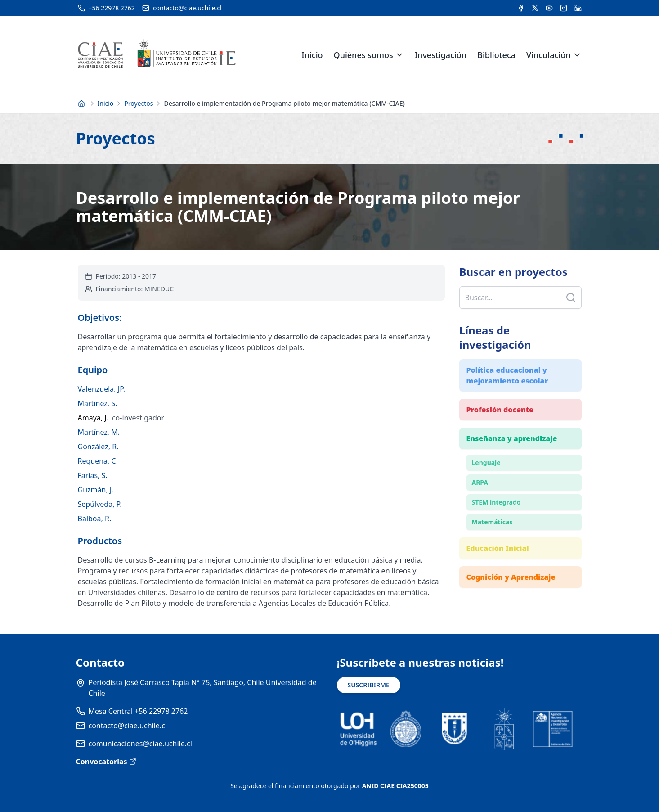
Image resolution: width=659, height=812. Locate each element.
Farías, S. (93, 475)
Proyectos (139, 103)
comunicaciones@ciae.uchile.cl (140, 744)
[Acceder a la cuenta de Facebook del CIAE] (521, 8)
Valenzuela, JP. (102, 389)
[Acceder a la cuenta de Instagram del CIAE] (564, 8)
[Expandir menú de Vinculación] (577, 55)
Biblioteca (496, 55)
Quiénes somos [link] (363, 55)
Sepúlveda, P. (100, 504)
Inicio (312, 55)
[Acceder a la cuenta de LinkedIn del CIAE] (578, 8)
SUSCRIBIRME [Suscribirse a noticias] (369, 685)
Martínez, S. (98, 403)
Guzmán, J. (96, 490)
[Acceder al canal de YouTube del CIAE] (549, 8)
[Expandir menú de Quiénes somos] (399, 55)
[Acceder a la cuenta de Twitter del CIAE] (535, 8)
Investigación (441, 55)
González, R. (98, 447)
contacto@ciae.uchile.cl (128, 726)
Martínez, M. (99, 432)
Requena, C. (98, 461)
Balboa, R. (95, 519)
